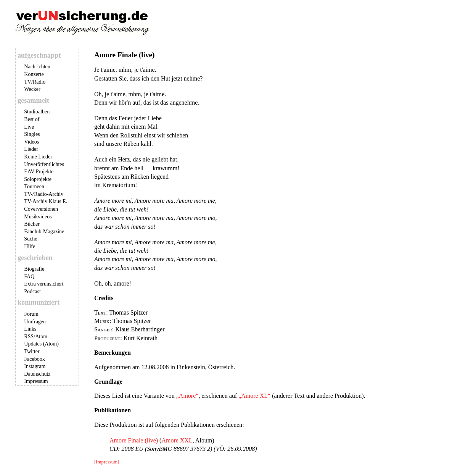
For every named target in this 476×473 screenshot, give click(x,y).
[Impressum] (107, 462)
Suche (31, 239)
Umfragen (35, 322)
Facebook (34, 359)
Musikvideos (38, 217)
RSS (29, 337)
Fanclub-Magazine (44, 232)
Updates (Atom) (41, 344)
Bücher (32, 224)
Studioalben (37, 112)
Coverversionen (41, 209)
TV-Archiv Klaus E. (46, 201)
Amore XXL (177, 440)
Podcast (32, 291)
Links (30, 329)
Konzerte (34, 74)
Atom (41, 337)
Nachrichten (37, 67)
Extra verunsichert (44, 284)
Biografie (34, 269)
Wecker (32, 89)
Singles (32, 134)
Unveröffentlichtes (44, 164)
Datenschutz (37, 374)
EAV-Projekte (39, 172)
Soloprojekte (38, 179)
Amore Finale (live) (134, 440)
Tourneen (34, 186)
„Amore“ (187, 396)
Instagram (35, 366)
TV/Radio (35, 82)
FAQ (29, 277)
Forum (31, 314)
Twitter (32, 351)
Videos (31, 142)
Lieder (31, 149)
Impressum (36, 381)
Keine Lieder (38, 157)
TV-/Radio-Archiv (44, 194)
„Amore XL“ (254, 396)
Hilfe (30, 246)
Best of (32, 119)
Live (29, 127)
